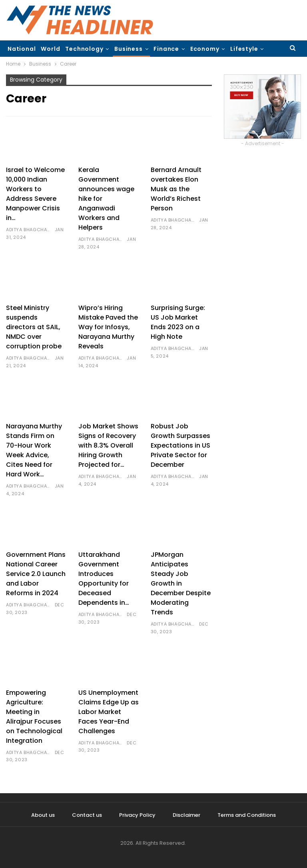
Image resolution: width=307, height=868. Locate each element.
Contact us (87, 815)
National (22, 49)
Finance (166, 49)
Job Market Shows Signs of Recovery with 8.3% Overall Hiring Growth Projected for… (108, 445)
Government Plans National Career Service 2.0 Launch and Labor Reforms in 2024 (36, 574)
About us (43, 815)
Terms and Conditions (247, 815)
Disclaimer (186, 815)
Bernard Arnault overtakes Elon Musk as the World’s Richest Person (176, 189)
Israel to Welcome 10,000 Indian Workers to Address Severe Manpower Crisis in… (35, 194)
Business (128, 49)
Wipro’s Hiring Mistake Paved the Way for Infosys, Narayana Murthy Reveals (108, 327)
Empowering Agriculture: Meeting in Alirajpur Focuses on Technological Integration (34, 717)
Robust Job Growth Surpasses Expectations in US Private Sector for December (180, 445)
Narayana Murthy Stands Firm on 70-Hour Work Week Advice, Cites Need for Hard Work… (34, 450)
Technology (84, 49)
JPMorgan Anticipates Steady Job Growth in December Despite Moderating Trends (181, 583)
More (238, 49)
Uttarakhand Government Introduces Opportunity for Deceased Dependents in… (104, 579)
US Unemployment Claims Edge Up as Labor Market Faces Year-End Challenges (109, 712)
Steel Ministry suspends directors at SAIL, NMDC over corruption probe (34, 327)
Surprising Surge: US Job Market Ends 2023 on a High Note (178, 322)
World (50, 49)
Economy (205, 49)
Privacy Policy (137, 815)
